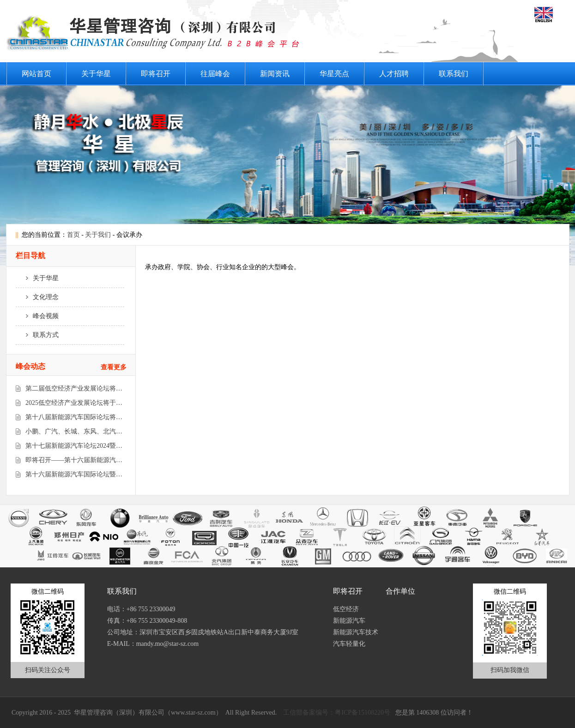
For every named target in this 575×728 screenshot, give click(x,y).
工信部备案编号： (309, 713)
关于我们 (98, 235)
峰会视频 (37, 316)
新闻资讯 (275, 74)
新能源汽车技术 (356, 632)
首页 (73, 235)
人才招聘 (394, 74)
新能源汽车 (349, 621)
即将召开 (156, 74)
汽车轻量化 (349, 644)
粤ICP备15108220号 (363, 713)
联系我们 (454, 74)
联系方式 (37, 335)
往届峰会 (215, 74)
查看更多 (114, 367)
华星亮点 (334, 74)
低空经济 (346, 609)
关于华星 (96, 74)
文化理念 (37, 297)
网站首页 (36, 74)
